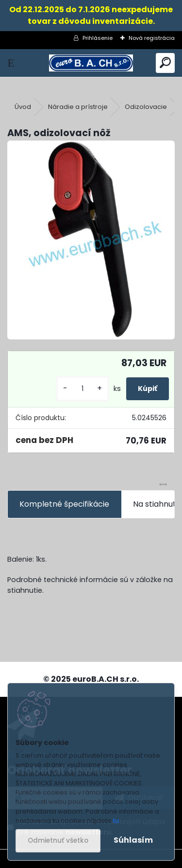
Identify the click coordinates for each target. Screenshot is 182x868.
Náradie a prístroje (78, 107)
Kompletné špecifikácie (64, 504)
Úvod (23, 107)
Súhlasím (133, 840)
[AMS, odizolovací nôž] (91, 240)
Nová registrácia (152, 38)
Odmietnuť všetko (58, 841)
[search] (165, 63)
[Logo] (91, 63)
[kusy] (83, 389)
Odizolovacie (146, 107)
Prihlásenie (98, 38)
